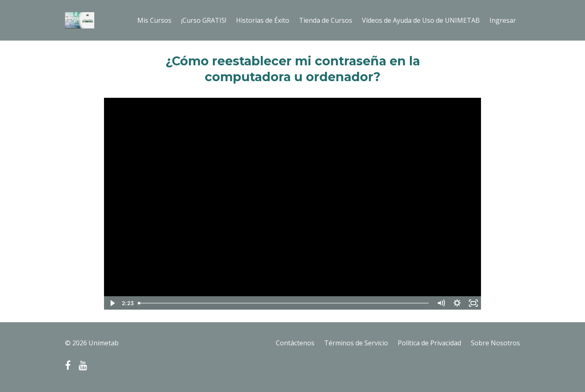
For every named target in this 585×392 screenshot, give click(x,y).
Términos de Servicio (356, 343)
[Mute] (441, 303)
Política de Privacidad (429, 343)
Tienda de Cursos (326, 20)
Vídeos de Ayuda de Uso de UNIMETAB (421, 20)
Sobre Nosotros (495, 343)
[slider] (284, 303)
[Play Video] (112, 303)
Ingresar (503, 20)
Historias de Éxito (263, 20)
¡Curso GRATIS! (204, 20)
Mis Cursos (154, 20)
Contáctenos (295, 343)
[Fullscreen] (473, 303)
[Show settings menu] (457, 303)
